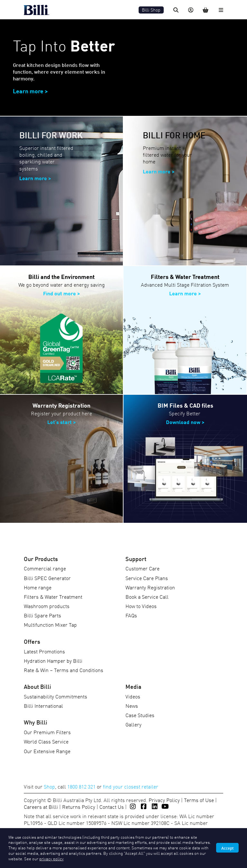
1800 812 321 (81, 786)
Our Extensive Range (47, 751)
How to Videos (141, 606)
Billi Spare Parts (42, 615)
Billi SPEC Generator (47, 578)
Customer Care (142, 568)
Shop (49, 786)
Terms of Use (199, 800)
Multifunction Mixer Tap (50, 624)
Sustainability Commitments (55, 696)
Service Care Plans (147, 578)
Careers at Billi (41, 807)
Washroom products (47, 606)
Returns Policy (79, 807)
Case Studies (140, 715)
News (132, 706)
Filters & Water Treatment (53, 596)
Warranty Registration (150, 587)
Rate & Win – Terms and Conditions (64, 670)
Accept (227, 848)
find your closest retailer (131, 786)
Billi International (43, 706)
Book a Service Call (147, 596)
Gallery (133, 724)
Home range (38, 587)
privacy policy (51, 859)
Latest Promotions (44, 651)
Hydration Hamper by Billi (53, 660)
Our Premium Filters (47, 732)
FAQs (131, 615)
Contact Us (112, 807)
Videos (133, 696)
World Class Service (46, 741)
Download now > (185, 422)
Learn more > (159, 171)
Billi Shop (151, 10)
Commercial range (45, 568)
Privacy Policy (164, 800)
